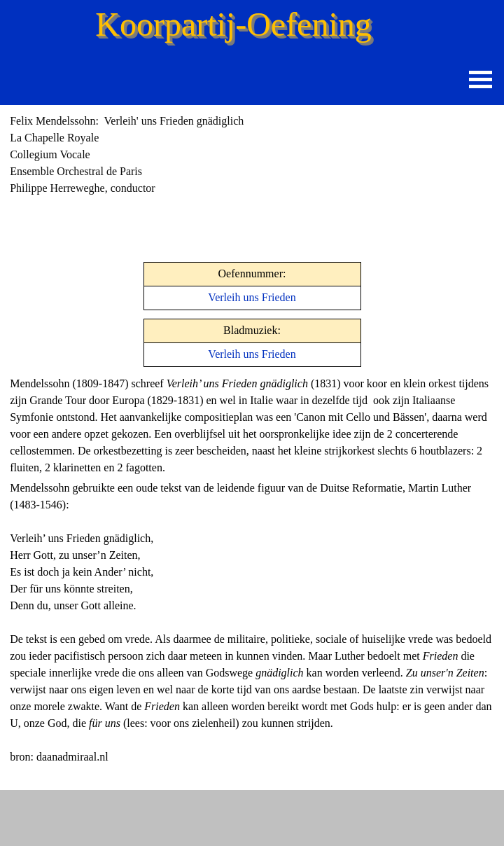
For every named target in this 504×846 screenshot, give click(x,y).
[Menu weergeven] (481, 79)
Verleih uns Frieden (252, 297)
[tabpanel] (168, 155)
